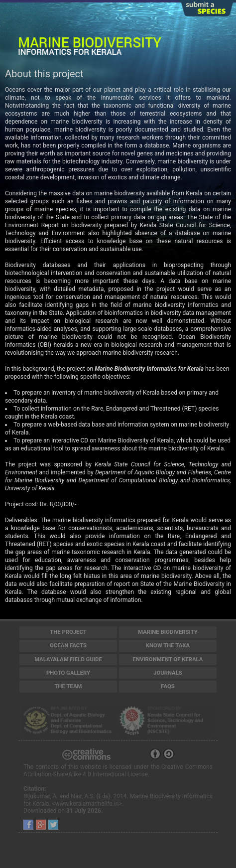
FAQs (168, 686)
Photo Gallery (68, 673)
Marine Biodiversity (168, 632)
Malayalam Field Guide (68, 659)
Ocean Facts (68, 645)
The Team (68, 686)
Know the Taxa (168, 645)
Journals (168, 673)
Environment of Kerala (168, 659)
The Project (68, 632)
